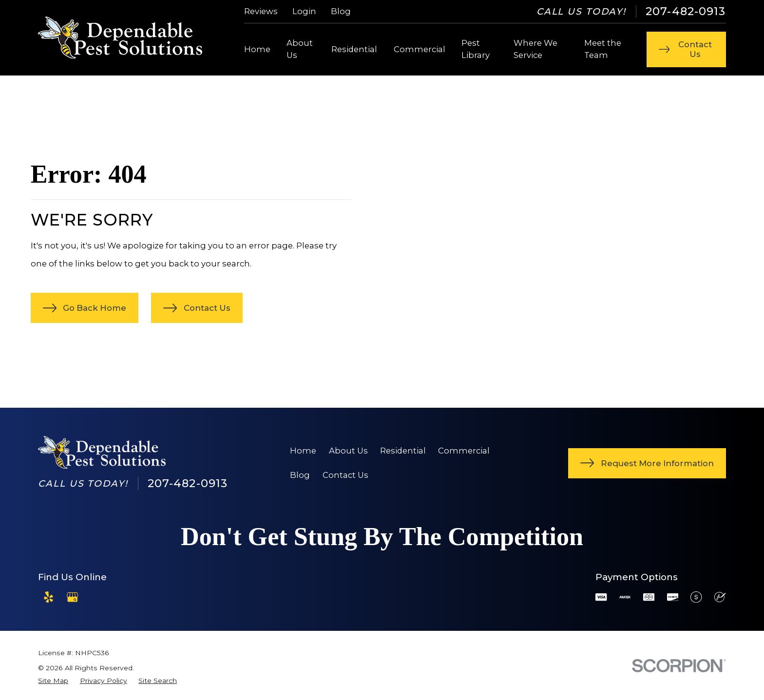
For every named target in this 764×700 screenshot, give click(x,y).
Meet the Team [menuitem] (603, 49)
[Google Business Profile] (72, 597)
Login (304, 11)
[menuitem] (53, 681)
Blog (341, 11)
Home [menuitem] (257, 49)
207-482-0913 (686, 11)
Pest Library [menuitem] (476, 49)
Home (303, 451)
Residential (403, 451)
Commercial (464, 451)
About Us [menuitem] (300, 49)
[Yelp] (48, 597)
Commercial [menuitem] (420, 49)
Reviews (261, 11)
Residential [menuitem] (354, 49)
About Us (348, 451)
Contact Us (345, 475)
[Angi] (96, 597)
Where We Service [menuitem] (535, 49)
